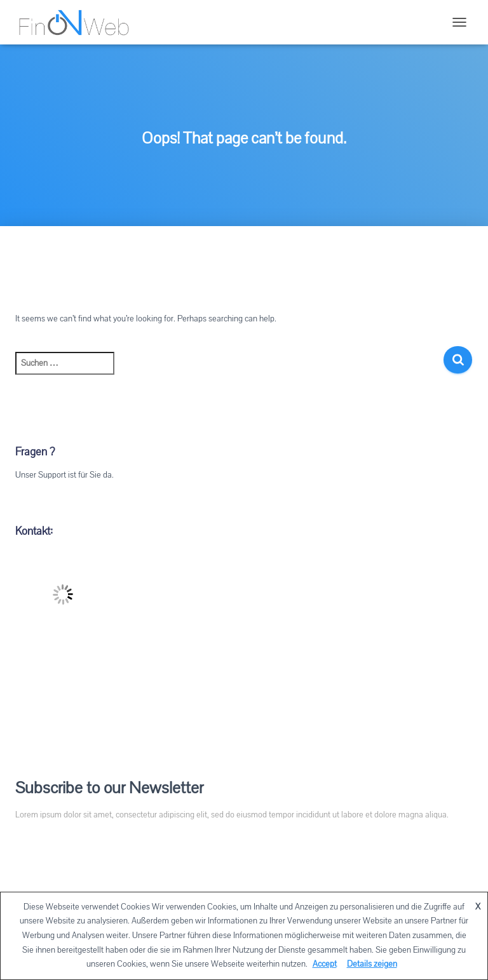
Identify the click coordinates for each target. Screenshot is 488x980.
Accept (325, 964)
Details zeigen (372, 964)
